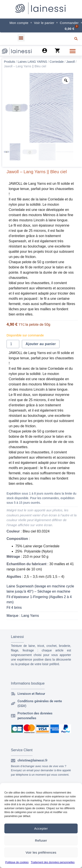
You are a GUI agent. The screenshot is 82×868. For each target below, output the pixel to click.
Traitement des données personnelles (53, 862)
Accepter (41, 828)
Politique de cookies (17, 862)
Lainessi (17, 637)
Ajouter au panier (41, 344)
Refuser (41, 840)
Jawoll (71, 62)
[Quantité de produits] (13, 344)
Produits (10, 62)
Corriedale (57, 62)
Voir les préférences (41, 852)
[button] (21, 38)
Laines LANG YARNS (32, 62)
